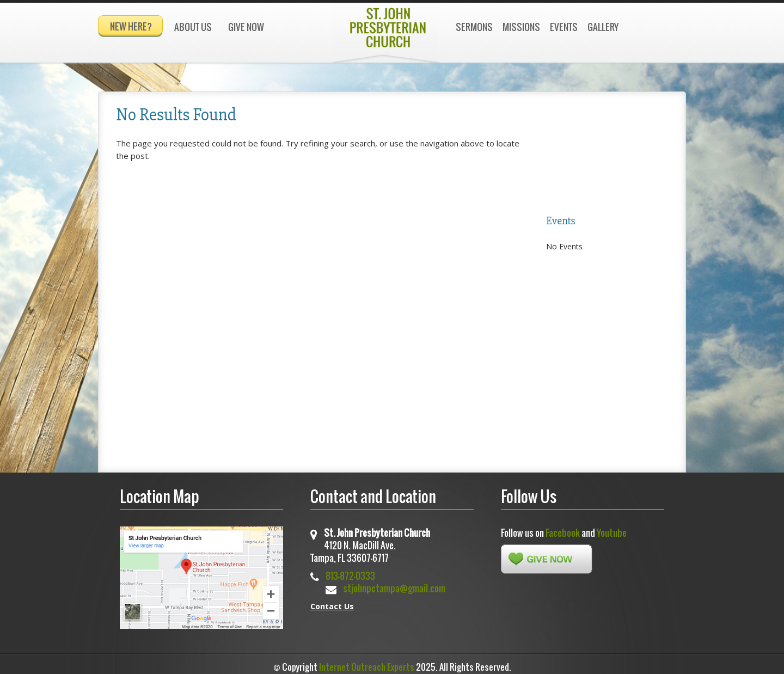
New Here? (131, 26)
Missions (521, 27)
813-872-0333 (350, 571)
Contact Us (332, 601)
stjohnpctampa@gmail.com (394, 583)
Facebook (563, 528)
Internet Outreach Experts (367, 662)
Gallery (603, 27)
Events (564, 27)
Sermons (474, 27)
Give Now (246, 27)
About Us (193, 27)
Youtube (612, 528)
